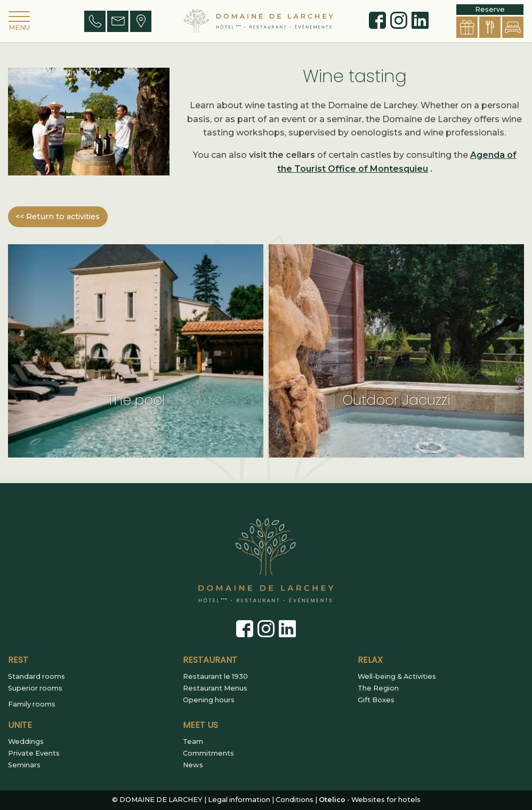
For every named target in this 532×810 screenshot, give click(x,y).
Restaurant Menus (215, 688)
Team (193, 742)
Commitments (208, 753)
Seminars (24, 765)
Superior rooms (35, 688)
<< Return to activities (58, 216)
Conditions (295, 800)
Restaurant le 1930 (215, 677)
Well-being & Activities (397, 677)
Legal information (239, 800)
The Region (378, 688)
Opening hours (209, 700)
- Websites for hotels (370, 800)
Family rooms (32, 704)
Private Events (34, 753)
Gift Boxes (376, 700)
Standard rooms (37, 677)
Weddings (26, 742)
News (193, 765)
